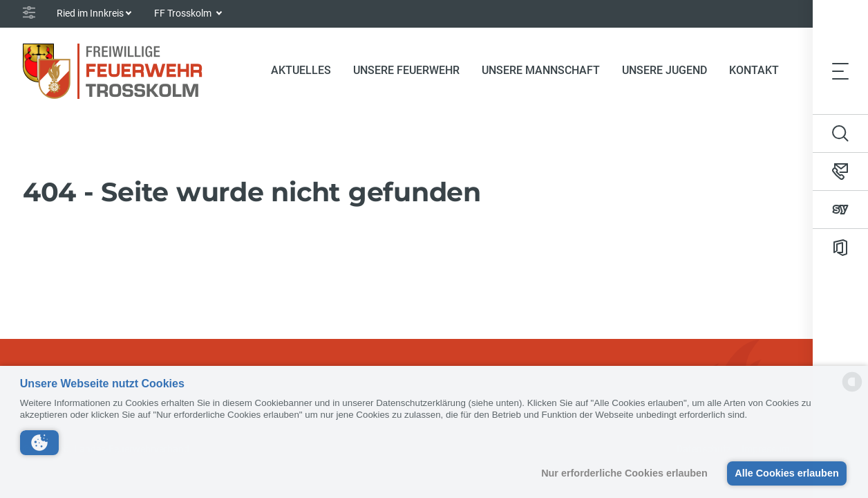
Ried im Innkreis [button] (90, 13)
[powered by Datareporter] (852, 390)
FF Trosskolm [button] (184, 13)
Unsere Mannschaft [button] (541, 70)
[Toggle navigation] (840, 71)
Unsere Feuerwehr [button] (406, 70)
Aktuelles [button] (301, 70)
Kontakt (754, 70)
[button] (39, 443)
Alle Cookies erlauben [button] (786, 473)
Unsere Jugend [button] (664, 70)
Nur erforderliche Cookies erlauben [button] (624, 473)
